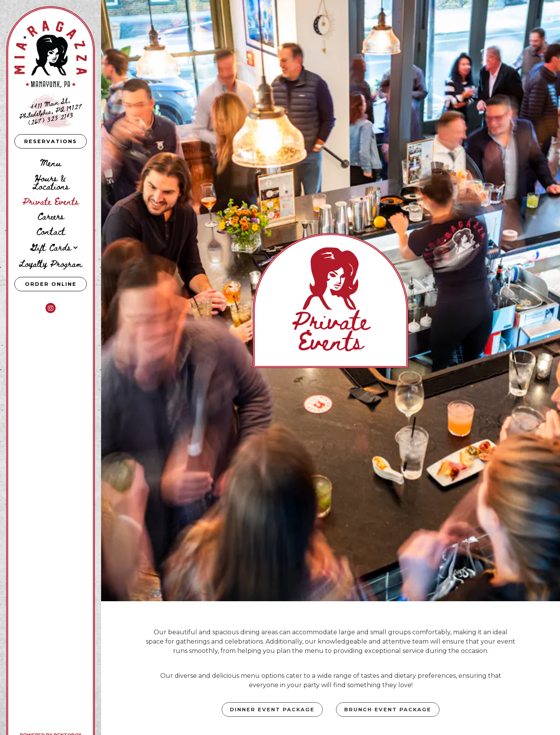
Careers (51, 216)
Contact (51, 231)
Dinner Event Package (272, 653)
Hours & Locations (51, 182)
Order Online (56, 283)
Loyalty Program (51, 263)
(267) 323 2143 (51, 118)
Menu (51, 162)
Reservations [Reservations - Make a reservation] (51, 141)
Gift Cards (51, 247)
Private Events (51, 201)
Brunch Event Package (388, 653)
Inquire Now (331, 686)
